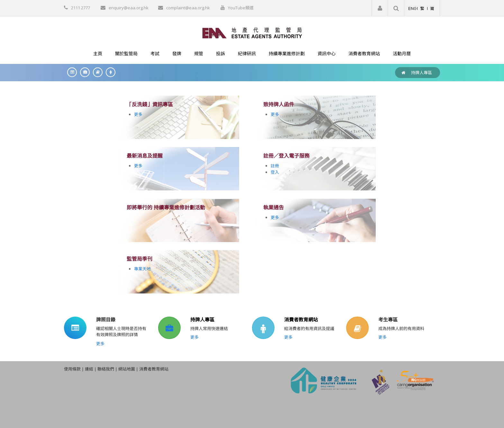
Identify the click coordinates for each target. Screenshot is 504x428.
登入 (275, 172)
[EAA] (252, 32)
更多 (138, 114)
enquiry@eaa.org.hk (129, 8)
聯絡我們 (106, 369)
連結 (89, 369)
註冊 (275, 166)
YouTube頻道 (241, 8)
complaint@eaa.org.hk (188, 8)
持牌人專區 (422, 73)
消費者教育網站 (301, 319)
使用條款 (72, 369)
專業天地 (142, 269)
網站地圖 (127, 369)
